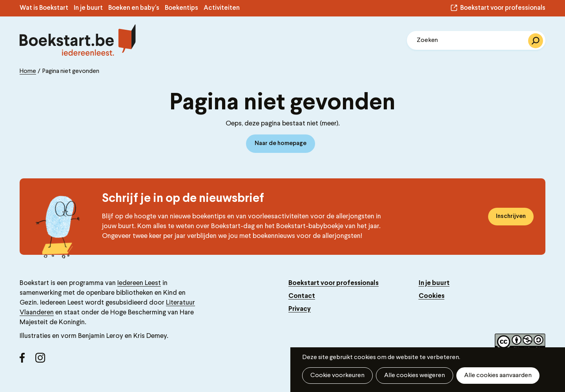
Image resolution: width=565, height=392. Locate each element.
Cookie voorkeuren (337, 376)
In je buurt (88, 8)
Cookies (432, 296)
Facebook (27, 361)
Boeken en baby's (134, 8)
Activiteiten (222, 8)
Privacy (300, 309)
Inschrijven (511, 216)
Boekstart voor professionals (503, 8)
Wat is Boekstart (44, 8)
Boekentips (181, 8)
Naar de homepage (281, 143)
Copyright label (520, 342)
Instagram (43, 361)
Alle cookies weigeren (415, 376)
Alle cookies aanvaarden (498, 376)
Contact (302, 296)
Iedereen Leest (139, 283)
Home (28, 71)
